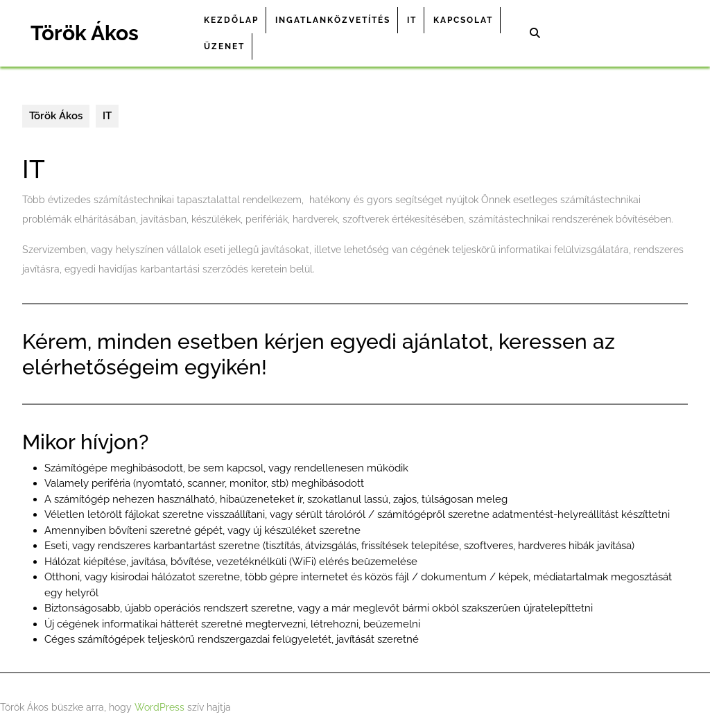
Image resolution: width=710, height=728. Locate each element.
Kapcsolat (463, 20)
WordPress (159, 707)
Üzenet (224, 46)
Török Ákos (85, 33)
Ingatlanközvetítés (333, 20)
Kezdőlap (231, 20)
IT (412, 20)
